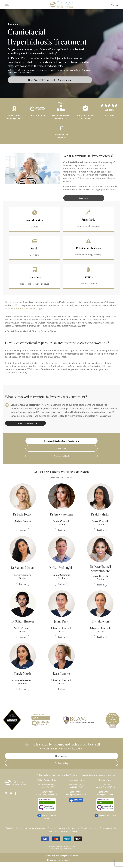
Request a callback (62, 456)
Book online (62, 756)
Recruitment (93, 829)
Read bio (23, 530)
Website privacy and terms (36, 829)
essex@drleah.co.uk (105, 795)
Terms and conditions (69, 832)
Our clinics (10, 829)
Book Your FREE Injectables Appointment (50, 80)
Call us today (61, 764)
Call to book (62, 448)
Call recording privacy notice (59, 829)
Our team (20, 829)
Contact (84, 829)
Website (53, 849)
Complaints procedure (108, 829)
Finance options (52, 832)
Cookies (75, 829)
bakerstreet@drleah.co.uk (47, 795)
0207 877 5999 (47, 793)
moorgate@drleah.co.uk (76, 795)
